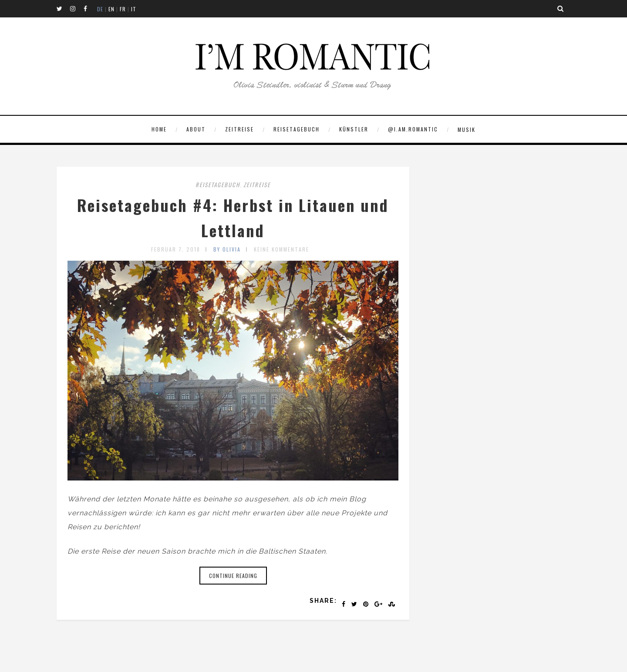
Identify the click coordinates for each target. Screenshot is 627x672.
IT (134, 9)
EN (111, 9)
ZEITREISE (239, 129)
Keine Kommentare (281, 249)
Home (159, 129)
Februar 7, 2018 (176, 249)
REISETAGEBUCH (297, 129)
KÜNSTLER (354, 129)
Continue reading (233, 576)
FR (123, 9)
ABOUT (196, 129)
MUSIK (467, 129)
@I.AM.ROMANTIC (413, 129)
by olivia (227, 249)
